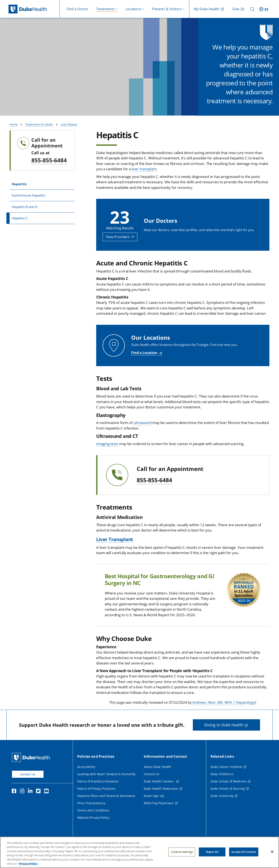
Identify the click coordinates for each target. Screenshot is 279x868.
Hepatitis (19, 195)
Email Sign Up (154, 807)
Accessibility (86, 778)
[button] (120, 248)
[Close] (272, 857)
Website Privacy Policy (93, 829)
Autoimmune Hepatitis (28, 207)
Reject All (212, 857)
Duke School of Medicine (228, 792)
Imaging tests (107, 455)
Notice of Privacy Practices (96, 800)
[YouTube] (47, 803)
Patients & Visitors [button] (167, 9)
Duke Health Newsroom (161, 800)
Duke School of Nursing (228, 800)
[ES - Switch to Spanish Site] (264, 9)
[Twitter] (39, 803)
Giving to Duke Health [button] (224, 736)
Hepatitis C (20, 229)
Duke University (222, 807)
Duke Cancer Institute (226, 778)
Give (236, 9)
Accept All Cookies (244, 857)
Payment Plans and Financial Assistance (106, 807)
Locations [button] (133, 9)
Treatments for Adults (39, 136)
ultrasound (142, 434)
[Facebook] (15, 803)
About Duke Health (157, 778)
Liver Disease (69, 136)
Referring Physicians (159, 814)
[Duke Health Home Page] (32, 768)
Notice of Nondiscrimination (98, 792)
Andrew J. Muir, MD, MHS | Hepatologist (224, 714)
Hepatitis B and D (25, 218)
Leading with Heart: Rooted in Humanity (106, 785)
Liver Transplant (115, 550)
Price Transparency (91, 814)
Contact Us (28, 785)
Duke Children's (222, 785)
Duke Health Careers (159, 792)
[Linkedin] (31, 803)
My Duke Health (207, 9)
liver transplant (144, 180)
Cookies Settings (182, 857)
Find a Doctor (78, 9)
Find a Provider (246, 115)
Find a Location (144, 364)
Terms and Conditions (93, 821)
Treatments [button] (105, 9)
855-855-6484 (49, 171)
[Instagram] (23, 803)
